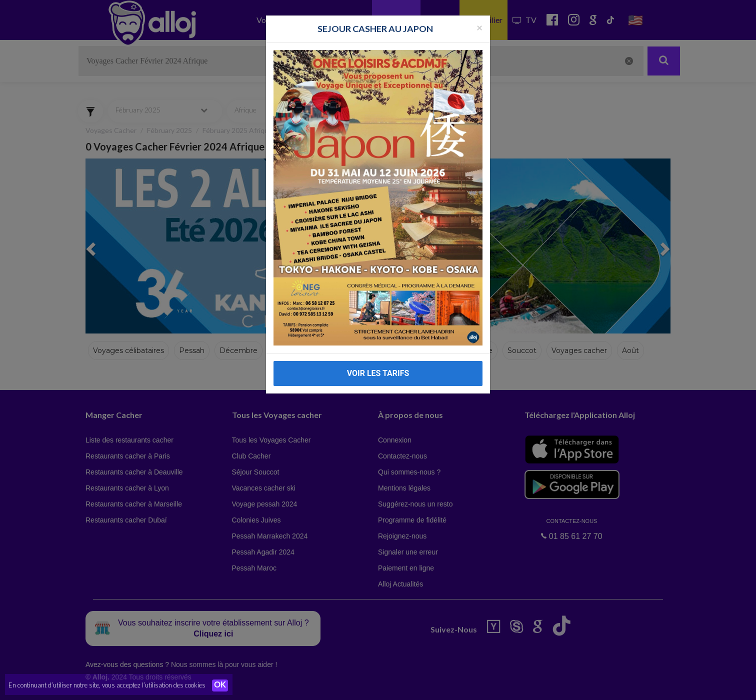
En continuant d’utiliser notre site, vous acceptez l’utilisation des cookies (107, 685)
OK (220, 685)
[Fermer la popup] (479, 27)
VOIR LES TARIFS (378, 373)
